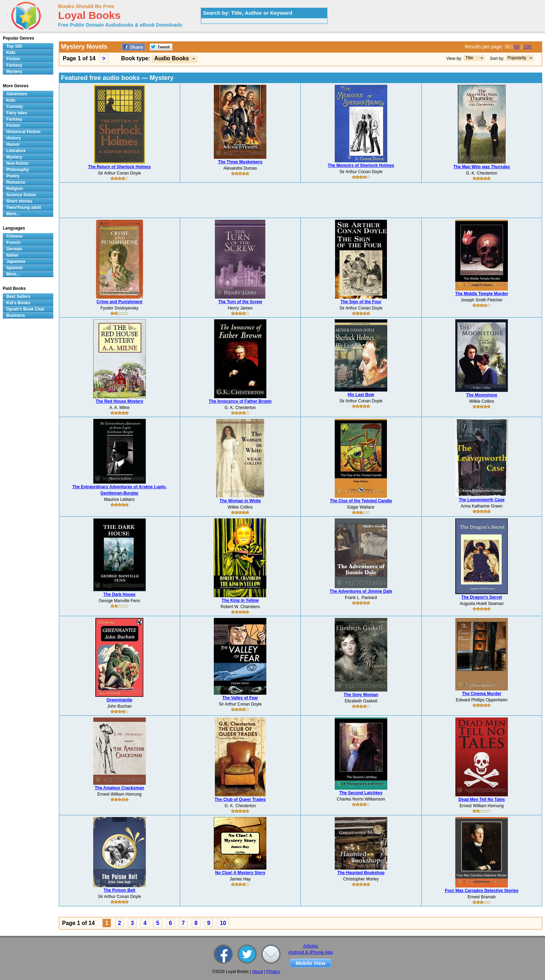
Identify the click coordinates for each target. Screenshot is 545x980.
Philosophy (18, 170)
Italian (12, 255)
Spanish (15, 268)
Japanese (16, 261)
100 (528, 47)
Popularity (517, 58)
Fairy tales (17, 113)
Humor (13, 144)
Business (16, 315)
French (13, 243)
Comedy (15, 107)
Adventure (17, 94)
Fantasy (14, 65)
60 (517, 47)
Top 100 (14, 46)
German (14, 249)
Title (469, 58)
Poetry (13, 176)
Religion (15, 189)
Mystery (14, 72)
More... (13, 214)
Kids (11, 53)
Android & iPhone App (311, 952)
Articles (311, 946)
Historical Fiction (23, 132)
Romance (16, 182)
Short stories (19, 201)
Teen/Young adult (24, 207)
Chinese (15, 236)
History (13, 138)
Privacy (273, 972)
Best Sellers (18, 297)
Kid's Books (18, 303)
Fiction (13, 59)
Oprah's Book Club (25, 309)
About (257, 972)
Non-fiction (17, 163)
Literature (16, 151)
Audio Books (172, 58)
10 (223, 923)
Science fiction (21, 195)
